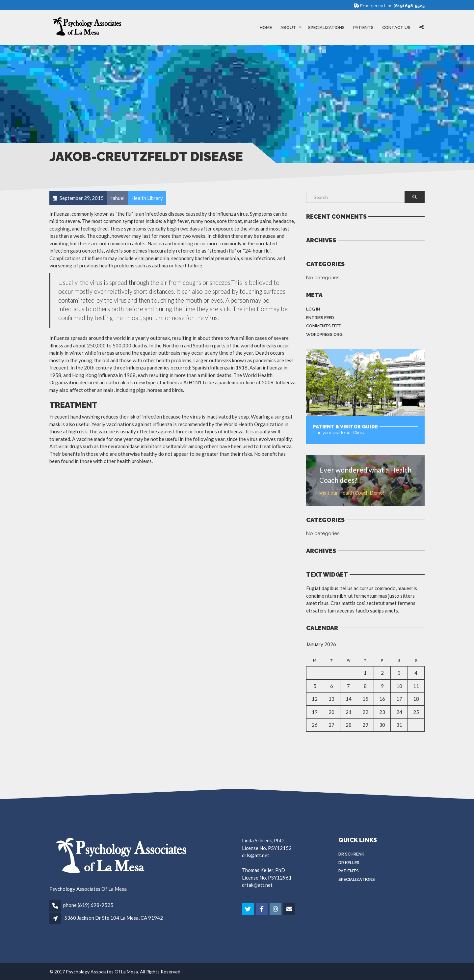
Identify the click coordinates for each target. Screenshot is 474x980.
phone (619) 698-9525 (88, 905)
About (288, 27)
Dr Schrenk (351, 854)
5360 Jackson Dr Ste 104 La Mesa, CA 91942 (114, 918)
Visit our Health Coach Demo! (352, 493)
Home (266, 27)
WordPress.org (324, 334)
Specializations (326, 27)
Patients (363, 27)
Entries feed (320, 318)
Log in (313, 309)
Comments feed (324, 326)
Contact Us (396, 27)
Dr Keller (349, 863)
